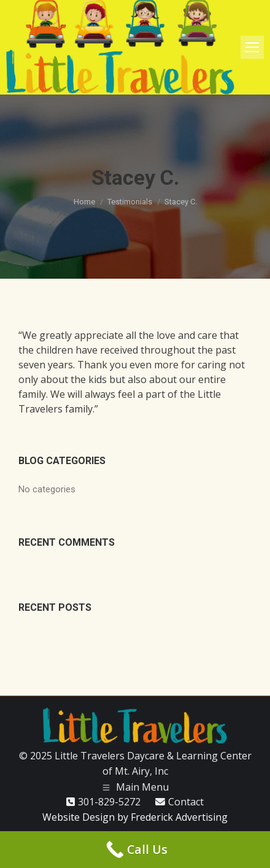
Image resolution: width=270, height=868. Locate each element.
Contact (186, 802)
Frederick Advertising (179, 817)
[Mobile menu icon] (252, 47)
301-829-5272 (109, 802)
